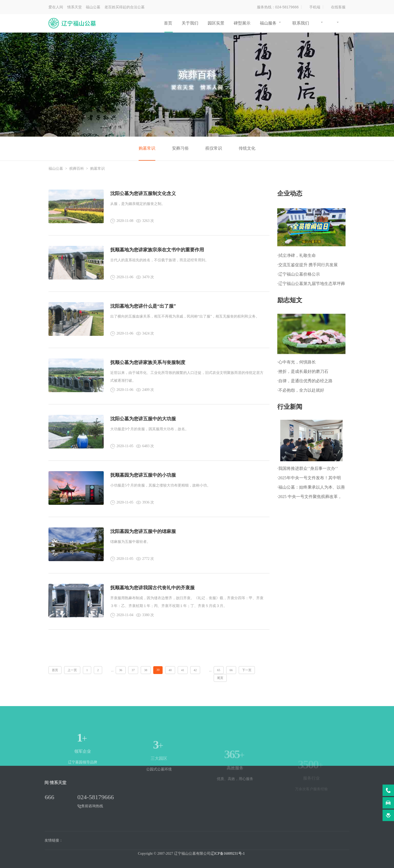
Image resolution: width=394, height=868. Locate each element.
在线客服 (338, 7)
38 (146, 670)
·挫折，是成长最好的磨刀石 (303, 371)
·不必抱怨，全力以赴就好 (301, 390)
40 (170, 670)
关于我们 (190, 23)
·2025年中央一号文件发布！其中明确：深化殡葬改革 (309, 479)
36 (121, 670)
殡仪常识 (214, 148)
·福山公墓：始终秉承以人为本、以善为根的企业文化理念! (311, 488)
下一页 (247, 670)
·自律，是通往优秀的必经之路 (305, 381)
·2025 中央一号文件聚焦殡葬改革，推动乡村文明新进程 (310, 498)
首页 (168, 23)
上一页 (72, 670)
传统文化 (247, 148)
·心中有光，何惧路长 (297, 362)
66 (231, 670)
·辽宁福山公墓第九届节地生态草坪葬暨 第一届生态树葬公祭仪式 (311, 285)
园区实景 (216, 23)
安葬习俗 (180, 148)
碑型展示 (242, 23)
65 (219, 670)
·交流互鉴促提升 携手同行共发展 (307, 265)
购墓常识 (147, 148)
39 (158, 670)
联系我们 (301, 23)
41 (183, 670)
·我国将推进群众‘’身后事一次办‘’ (308, 468)
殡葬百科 (77, 169)
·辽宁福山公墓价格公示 (299, 274)
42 (195, 670)
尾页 (220, 678)
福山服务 (268, 23)
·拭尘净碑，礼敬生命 (297, 255)
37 (133, 670)
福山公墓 (56, 169)
